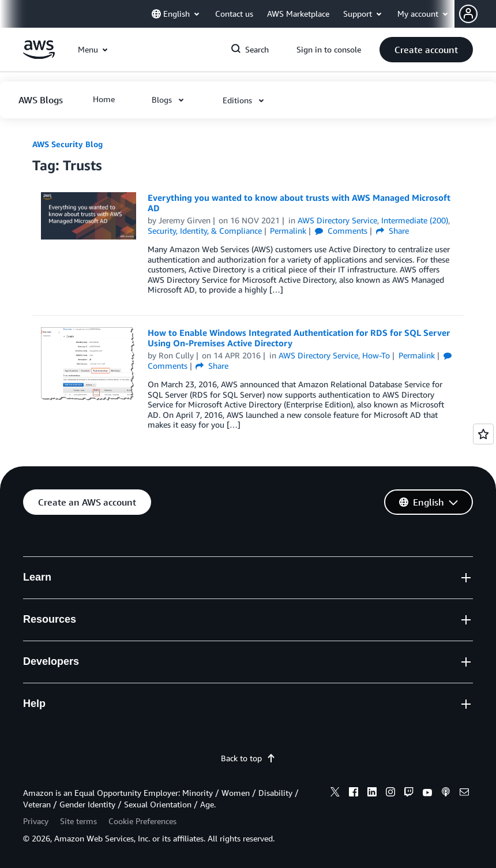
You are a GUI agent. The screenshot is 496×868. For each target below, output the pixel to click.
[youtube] (427, 794)
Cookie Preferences (142, 821)
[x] (335, 794)
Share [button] (392, 231)
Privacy (36, 821)
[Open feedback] (483, 434)
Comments (341, 231)
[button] (478, 14)
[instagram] (390, 794)
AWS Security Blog (67, 144)
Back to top (248, 758)
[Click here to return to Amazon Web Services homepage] (39, 56)
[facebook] (354, 794)
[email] (464, 794)
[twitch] (409, 794)
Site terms (78, 821)
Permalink (288, 231)
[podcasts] (446, 794)
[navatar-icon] (468, 14)
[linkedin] (372, 794)
